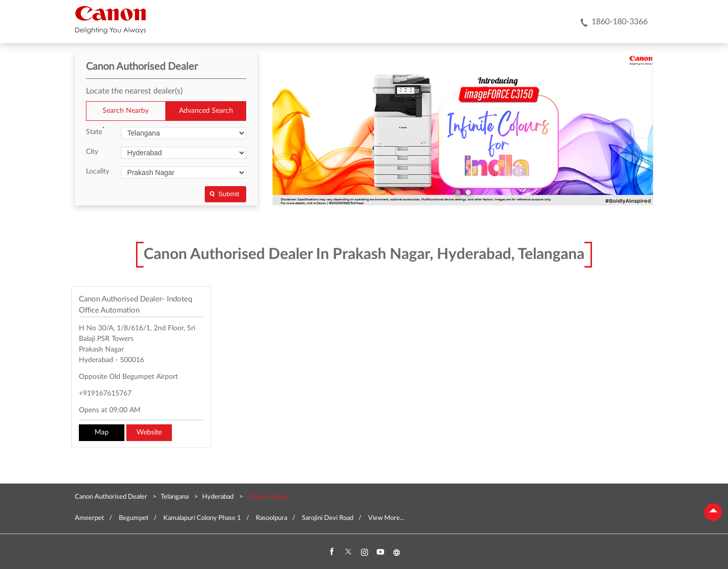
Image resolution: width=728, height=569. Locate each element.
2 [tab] (468, 192)
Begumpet (134, 518)
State (95, 131)
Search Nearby (126, 111)
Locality (98, 171)
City (92, 152)
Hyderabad (218, 497)
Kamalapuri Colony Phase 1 (202, 518)
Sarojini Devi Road (328, 518)
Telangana (175, 497)
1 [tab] (458, 192)
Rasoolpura (271, 518)
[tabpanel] (463, 129)
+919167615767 (105, 393)
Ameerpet (89, 518)
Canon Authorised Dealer (112, 497)
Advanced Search (206, 111)
